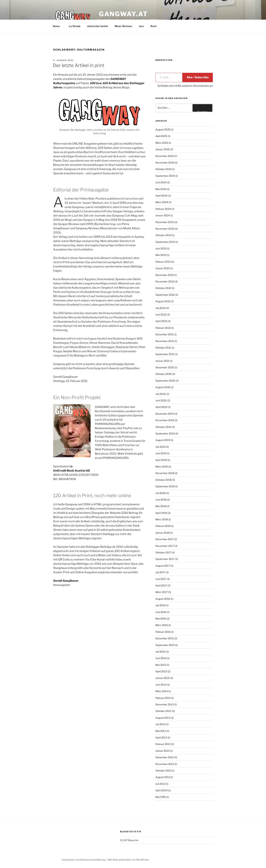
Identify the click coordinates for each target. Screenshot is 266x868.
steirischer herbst (97, 26)
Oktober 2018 (163, 480)
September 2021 (165, 354)
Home (58, 26)
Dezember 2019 (165, 414)
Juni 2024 (161, 182)
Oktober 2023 (163, 235)
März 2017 (162, 592)
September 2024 (165, 176)
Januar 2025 (163, 149)
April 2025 (161, 136)
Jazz (141, 26)
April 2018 (161, 513)
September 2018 (165, 486)
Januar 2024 (163, 215)
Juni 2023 (161, 248)
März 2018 (162, 519)
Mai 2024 (161, 189)
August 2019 (163, 440)
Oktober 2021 (163, 348)
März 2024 (162, 202)
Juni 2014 (161, 685)
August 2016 (163, 599)
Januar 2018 (162, 533)
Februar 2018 (163, 526)
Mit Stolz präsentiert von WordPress (128, 860)
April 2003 (162, 790)
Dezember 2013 (165, 704)
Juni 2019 (161, 453)
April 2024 (161, 196)
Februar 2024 (163, 209)
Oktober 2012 (163, 771)
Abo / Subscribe (198, 77)
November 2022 (165, 281)
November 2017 (165, 546)
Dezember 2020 (165, 367)
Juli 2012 (160, 784)
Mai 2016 (161, 619)
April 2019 (161, 460)
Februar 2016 (163, 632)
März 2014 (162, 691)
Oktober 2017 (163, 552)
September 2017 (165, 559)
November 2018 (165, 473)
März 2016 (162, 625)
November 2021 (165, 341)
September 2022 (165, 295)
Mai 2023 (161, 255)
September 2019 (165, 433)
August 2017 (163, 566)
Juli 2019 (160, 447)
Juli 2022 (160, 308)
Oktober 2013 (163, 711)
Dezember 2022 (165, 275)
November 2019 (165, 420)
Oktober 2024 (163, 169)
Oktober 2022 (163, 288)
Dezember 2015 (165, 638)
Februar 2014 (163, 698)
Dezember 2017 (165, 539)
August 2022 (163, 301)
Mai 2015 (161, 665)
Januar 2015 (162, 678)
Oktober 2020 (164, 374)
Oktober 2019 (163, 427)
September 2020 (165, 381)
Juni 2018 (161, 500)
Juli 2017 (160, 572)
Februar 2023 (163, 262)
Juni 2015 (161, 658)
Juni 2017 (161, 579)
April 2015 (161, 671)
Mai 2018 (161, 506)
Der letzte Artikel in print (79, 65)
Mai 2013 (161, 731)
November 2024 (165, 163)
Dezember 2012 (165, 757)
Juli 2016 (160, 605)
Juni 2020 (161, 400)
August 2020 (163, 387)
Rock (153, 26)
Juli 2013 (160, 724)
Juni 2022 (161, 315)
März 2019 (162, 467)
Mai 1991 (161, 797)
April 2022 (161, 321)
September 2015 (165, 645)
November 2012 (165, 764)
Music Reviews (123, 26)
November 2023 (165, 229)
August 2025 (163, 129)
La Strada (75, 26)
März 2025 (162, 143)
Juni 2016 (161, 612)
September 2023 (165, 242)
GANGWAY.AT (123, 14)
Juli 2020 (161, 394)
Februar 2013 (163, 744)
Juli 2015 (160, 652)
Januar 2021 (162, 361)
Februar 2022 (163, 328)
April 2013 (161, 737)
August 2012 (163, 777)
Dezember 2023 (165, 222)
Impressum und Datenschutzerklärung (84, 860)
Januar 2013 (162, 751)
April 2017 (161, 585)
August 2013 (163, 718)
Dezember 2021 (165, 334)
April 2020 (161, 407)
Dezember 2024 (165, 156)
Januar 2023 (163, 268)
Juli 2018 (160, 493)
